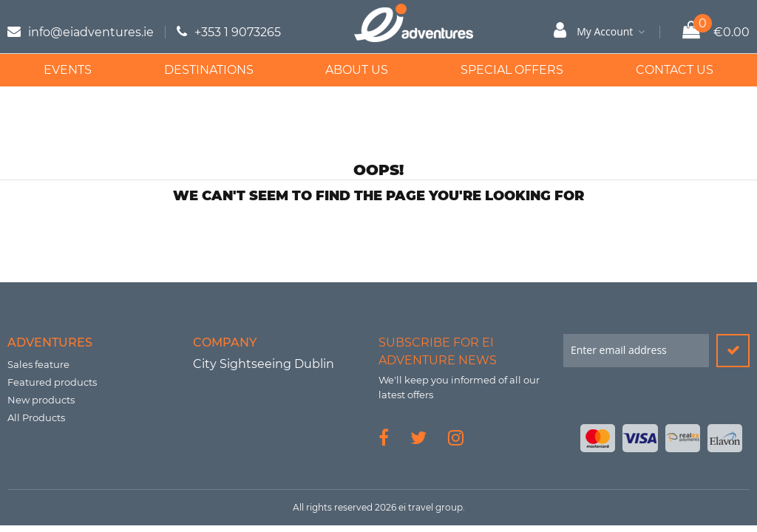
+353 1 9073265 (238, 32)
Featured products (52, 382)
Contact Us (675, 70)
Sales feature (38, 364)
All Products (36, 417)
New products (41, 400)
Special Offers (512, 70)
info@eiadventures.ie (91, 32)
